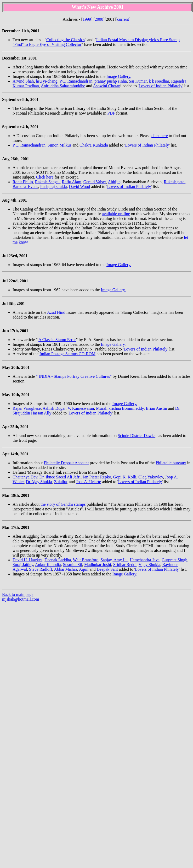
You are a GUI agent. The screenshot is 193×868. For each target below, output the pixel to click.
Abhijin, (115, 182)
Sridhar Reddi (125, 565)
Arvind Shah (23, 81)
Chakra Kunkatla (94, 145)
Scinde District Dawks (137, 436)
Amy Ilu (121, 560)
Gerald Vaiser (95, 182)
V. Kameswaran (81, 408)
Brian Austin (156, 408)
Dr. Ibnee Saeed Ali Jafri (60, 477)
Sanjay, (107, 560)
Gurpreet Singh (174, 560)
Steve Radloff (41, 569)
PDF (111, 113)
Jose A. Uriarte (89, 482)
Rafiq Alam (71, 182)
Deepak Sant (107, 569)
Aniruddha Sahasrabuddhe (63, 86)
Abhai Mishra (65, 569)
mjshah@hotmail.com (21, 599)
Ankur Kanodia (48, 565)
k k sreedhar (159, 81)
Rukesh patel (175, 182)
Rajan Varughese (27, 408)
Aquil (84, 569)
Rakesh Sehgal (47, 182)
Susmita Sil (73, 565)
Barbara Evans (25, 187)
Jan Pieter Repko (97, 477)
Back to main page (18, 594)
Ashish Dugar (54, 408)
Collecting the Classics (66, 40)
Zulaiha (61, 482)
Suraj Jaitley (23, 565)
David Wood (80, 187)
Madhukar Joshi (98, 565)
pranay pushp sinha (111, 81)
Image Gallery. (119, 76)
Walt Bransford (86, 560)
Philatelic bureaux (171, 463)
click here (160, 136)
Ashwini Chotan (107, 86)
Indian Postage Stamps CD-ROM (67, 354)
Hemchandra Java (145, 560)
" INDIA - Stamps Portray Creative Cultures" (74, 376)
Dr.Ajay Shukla (39, 482)
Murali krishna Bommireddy (119, 408)
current (123, 19)
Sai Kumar (138, 81)
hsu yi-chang (47, 81)
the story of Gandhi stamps (63, 504)
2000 (99, 19)
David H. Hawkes (27, 560)
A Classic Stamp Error (57, 340)
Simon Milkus (59, 145)
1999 (87, 19)
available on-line (116, 214)
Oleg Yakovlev (151, 477)
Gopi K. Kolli (125, 477)
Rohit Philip (23, 182)
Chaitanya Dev (25, 477)
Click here (45, 177)
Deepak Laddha (58, 560)
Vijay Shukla (149, 565)
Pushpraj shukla (54, 187)
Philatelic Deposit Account (66, 463)
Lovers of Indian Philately (161, 86)
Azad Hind (56, 312)
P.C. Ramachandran (76, 81)
